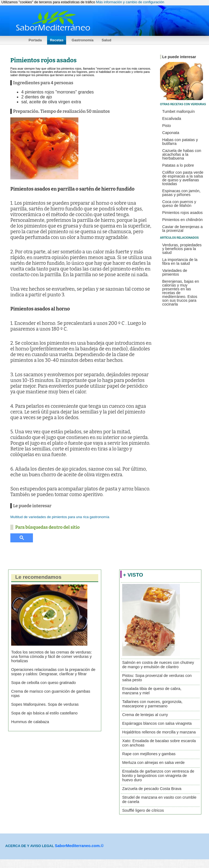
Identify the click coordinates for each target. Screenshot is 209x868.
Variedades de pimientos (175, 272)
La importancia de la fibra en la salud (180, 262)
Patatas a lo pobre (178, 165)
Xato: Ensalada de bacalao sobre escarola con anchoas (159, 743)
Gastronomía (82, 40)
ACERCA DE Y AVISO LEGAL (30, 846)
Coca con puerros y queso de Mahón (179, 204)
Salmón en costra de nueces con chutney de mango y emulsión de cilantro (158, 665)
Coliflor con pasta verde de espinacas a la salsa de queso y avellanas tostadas (183, 178)
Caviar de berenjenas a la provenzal (182, 229)
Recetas (57, 40)
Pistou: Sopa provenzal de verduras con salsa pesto (157, 678)
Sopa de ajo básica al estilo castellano (44, 713)
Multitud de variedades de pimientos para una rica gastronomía (60, 517)
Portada (35, 40)
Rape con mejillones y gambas (149, 754)
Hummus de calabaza (30, 722)
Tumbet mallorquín (178, 111)
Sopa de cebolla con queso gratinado (44, 683)
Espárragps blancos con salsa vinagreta (157, 723)
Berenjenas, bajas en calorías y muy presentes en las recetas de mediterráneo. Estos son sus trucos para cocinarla (181, 293)
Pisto (167, 126)
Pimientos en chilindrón (182, 220)
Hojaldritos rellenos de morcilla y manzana (159, 732)
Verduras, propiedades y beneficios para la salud (182, 249)
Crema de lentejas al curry (145, 715)
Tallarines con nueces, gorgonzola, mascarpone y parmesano (152, 704)
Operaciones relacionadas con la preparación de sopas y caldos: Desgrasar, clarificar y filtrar (53, 672)
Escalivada (172, 119)
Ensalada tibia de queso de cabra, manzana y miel (152, 691)
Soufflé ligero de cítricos (143, 810)
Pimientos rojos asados (182, 213)
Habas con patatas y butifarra (180, 142)
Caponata (171, 133)
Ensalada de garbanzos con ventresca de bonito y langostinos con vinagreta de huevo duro (158, 776)
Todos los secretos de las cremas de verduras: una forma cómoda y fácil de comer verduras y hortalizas (52, 657)
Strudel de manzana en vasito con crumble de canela (159, 799)
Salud (106, 40)
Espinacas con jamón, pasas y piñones (181, 193)
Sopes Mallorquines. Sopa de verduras (45, 704)
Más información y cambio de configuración (130, 2)
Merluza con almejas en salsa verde (153, 763)
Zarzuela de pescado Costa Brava (152, 789)
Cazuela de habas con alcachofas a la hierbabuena (182, 154)
